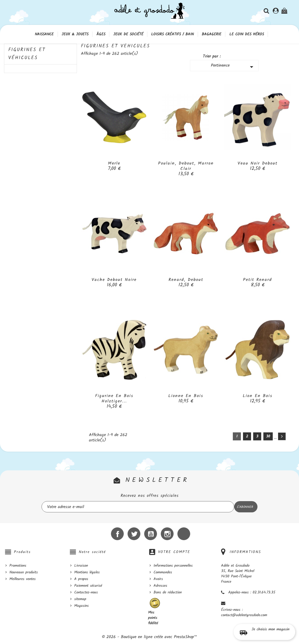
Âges (101, 34)
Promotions (18, 566)
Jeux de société (128, 34)
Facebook (117, 534)
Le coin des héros (247, 34)
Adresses (160, 586)
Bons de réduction (168, 592)
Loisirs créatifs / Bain (172, 34)
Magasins (81, 606)
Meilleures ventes (23, 579)
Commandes (163, 572)
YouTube (151, 534)
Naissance (44, 34)
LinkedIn (184, 534)
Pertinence (233, 66)
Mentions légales (87, 572)
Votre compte (174, 552)
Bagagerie (212, 34)
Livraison (81, 566)
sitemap (80, 599)
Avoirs (158, 579)
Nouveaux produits (24, 572)
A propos (81, 579)
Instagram (167, 534)
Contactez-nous (86, 592)
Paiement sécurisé (88, 586)
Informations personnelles (173, 566)
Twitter (134, 534)
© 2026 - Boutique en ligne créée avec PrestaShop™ (149, 637)
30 (268, 436)
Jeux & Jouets (75, 34)
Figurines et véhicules (27, 54)
